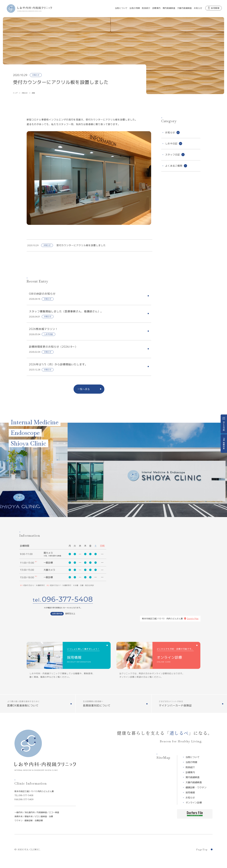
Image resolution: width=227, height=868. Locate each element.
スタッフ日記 (175, 155)
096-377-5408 (67, 599)
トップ (15, 93)
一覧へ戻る (84, 389)
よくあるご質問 (176, 166)
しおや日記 (174, 144)
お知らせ (25, 93)
